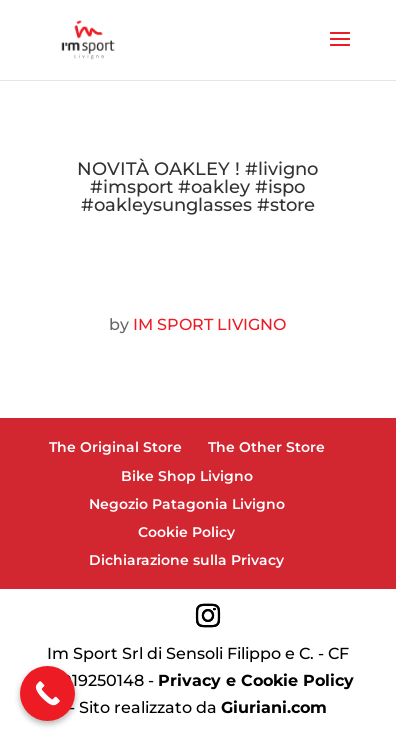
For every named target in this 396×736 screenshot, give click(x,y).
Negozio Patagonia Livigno (187, 504)
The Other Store (266, 447)
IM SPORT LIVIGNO (209, 324)
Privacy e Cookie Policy (256, 680)
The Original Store (115, 447)
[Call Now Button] (47, 693)
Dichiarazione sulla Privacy (186, 560)
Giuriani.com (274, 707)
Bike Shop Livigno (187, 476)
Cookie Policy (186, 532)
